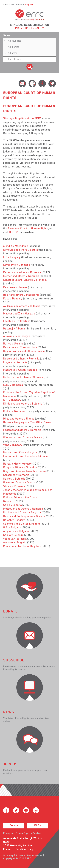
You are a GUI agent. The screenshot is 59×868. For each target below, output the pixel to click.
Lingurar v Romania (15, 363)
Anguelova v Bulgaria (16, 531)
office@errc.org (23, 849)
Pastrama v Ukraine (15, 287)
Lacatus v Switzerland (17, 321)
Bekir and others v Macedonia (21, 295)
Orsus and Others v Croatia (19, 483)
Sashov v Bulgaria (14, 479)
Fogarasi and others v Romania (22, 430)
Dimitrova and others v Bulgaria (23, 404)
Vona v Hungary (13, 445)
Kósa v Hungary (13, 299)
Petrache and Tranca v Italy (20, 348)
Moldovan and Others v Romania (23, 509)
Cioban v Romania (14, 411)
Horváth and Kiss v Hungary (20, 453)
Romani (20, 5)
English (29, 5)
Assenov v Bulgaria (15, 543)
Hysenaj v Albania (14, 329)
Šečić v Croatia (12, 505)
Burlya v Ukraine (13, 344)
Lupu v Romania (13, 385)
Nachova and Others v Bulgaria (22, 513)
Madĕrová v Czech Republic (20, 370)
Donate (14, 826)
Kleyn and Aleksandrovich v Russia (24, 471)
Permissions (35, 856)
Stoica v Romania (14, 486)
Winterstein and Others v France (23, 438)
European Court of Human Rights (28, 229)
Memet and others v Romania (21, 276)
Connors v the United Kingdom (22, 524)
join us (10, 764)
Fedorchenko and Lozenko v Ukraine (25, 456)
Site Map (8, 856)
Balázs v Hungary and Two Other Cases (27, 423)
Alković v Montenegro (17, 336)
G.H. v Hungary (12, 400)
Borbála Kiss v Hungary (17, 464)
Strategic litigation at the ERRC (22, 119)
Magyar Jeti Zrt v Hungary (19, 314)
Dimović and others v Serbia (20, 250)
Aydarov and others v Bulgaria (22, 306)
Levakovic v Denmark (17, 265)
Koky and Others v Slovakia (20, 468)
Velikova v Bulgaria (15, 539)
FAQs (38, 826)
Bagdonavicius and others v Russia (24, 351)
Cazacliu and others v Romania (22, 272)
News (9, 712)
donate (10, 612)
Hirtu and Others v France (19, 419)
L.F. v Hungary (12, 257)
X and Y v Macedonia (16, 246)
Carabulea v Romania (16, 475)
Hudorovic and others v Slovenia (23, 378)
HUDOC (13, 232)
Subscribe (9, 5)
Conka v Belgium (13, 535)
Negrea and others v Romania (21, 359)
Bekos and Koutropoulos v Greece (24, 516)
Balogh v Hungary (14, 520)
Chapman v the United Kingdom (22, 546)
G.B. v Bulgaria (12, 528)
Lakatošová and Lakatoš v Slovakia (25, 280)
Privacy (20, 856)
